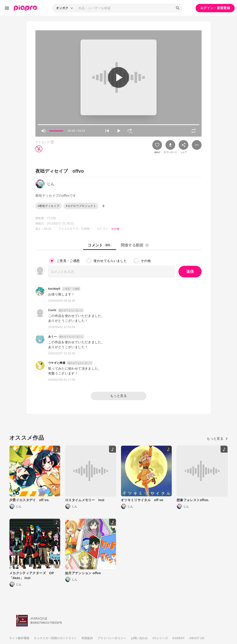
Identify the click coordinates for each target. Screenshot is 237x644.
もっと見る (118, 396)
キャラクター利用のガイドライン (55, 638)
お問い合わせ (139, 638)
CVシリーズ (160, 638)
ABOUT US (197, 638)
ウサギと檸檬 (57, 363)
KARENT (179, 638)
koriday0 (54, 289)
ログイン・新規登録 (215, 8)
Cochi (52, 310)
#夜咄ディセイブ (48, 206)
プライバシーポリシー (112, 638)
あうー (52, 337)
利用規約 (87, 638)
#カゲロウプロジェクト (81, 206)
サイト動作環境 (19, 638)
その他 (115, 229)
